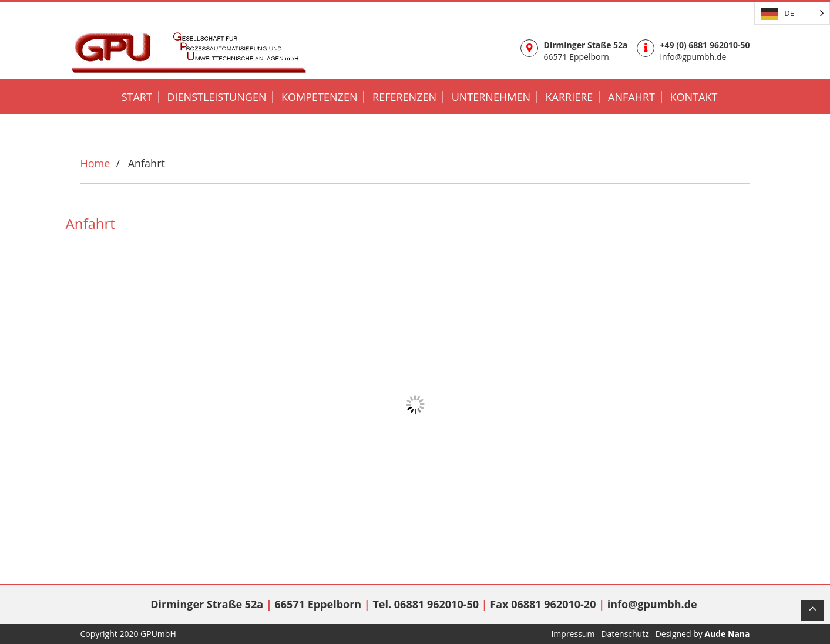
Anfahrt (631, 97)
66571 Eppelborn (577, 57)
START (137, 97)
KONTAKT (694, 97)
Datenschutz (626, 634)
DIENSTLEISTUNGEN (216, 97)
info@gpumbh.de (693, 57)
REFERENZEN (404, 97)
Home (95, 163)
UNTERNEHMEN (491, 97)
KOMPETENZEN (319, 97)
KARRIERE (569, 97)
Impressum (574, 634)
